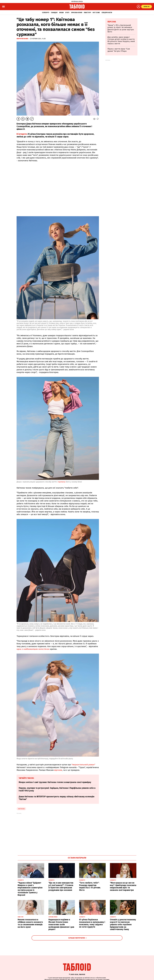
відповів (58, 770)
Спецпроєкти (107, 13)
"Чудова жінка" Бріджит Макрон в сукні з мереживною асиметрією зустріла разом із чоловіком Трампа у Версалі (30, 889)
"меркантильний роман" (83, 765)
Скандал (54, 13)
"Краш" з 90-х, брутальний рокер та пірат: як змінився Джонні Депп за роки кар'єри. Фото (121, 28)
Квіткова (21, 809)
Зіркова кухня (77, 13)
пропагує (62, 482)
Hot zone (96, 13)
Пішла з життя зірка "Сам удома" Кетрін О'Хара (119, 50)
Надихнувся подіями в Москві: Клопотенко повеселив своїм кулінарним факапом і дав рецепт (61, 924)
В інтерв (21, 134)
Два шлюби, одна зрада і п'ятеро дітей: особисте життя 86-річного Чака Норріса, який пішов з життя (121, 40)
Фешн (61, 13)
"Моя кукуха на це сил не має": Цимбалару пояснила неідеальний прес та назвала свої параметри (123, 886)
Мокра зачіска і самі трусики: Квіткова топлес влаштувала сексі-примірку (55, 782)
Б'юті (67, 13)
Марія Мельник (23, 39)
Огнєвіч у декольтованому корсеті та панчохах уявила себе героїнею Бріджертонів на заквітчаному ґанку (123, 924)
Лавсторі (87, 13)
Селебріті (46, 13)
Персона (112, 22)
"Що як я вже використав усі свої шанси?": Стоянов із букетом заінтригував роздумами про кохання (61, 886)
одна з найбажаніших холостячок (33, 649)
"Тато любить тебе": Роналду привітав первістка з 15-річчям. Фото (90, 886)
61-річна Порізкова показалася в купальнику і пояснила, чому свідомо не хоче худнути (92, 923)
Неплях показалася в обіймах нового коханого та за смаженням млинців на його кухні (30, 923)
